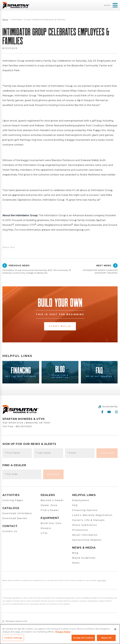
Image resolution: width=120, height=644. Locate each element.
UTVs (44, 533)
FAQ (75, 505)
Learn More (102, 580)
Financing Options (85, 510)
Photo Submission (85, 525)
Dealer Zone (49, 505)
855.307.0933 (24, 426)
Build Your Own (51, 523)
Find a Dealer (50, 510)
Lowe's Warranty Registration (92, 515)
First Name (12, 453)
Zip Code (11, 474)
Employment (81, 500)
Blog (75, 553)
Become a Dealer (52, 500)
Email (72, 453)
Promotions (80, 530)
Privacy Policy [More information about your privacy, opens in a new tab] (63, 632)
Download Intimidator (17, 513)
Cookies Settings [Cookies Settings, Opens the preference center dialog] (13, 638)
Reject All (106, 638)
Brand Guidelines (84, 558)
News (5, 20)
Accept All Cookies (83, 638)
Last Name (44, 453)
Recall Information (85, 535)
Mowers (46, 528)
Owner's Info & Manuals (88, 520)
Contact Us (10, 531)
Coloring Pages (13, 500)
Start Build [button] (60, 326)
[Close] (115, 629)
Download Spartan (15, 518)
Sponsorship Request (87, 540)
